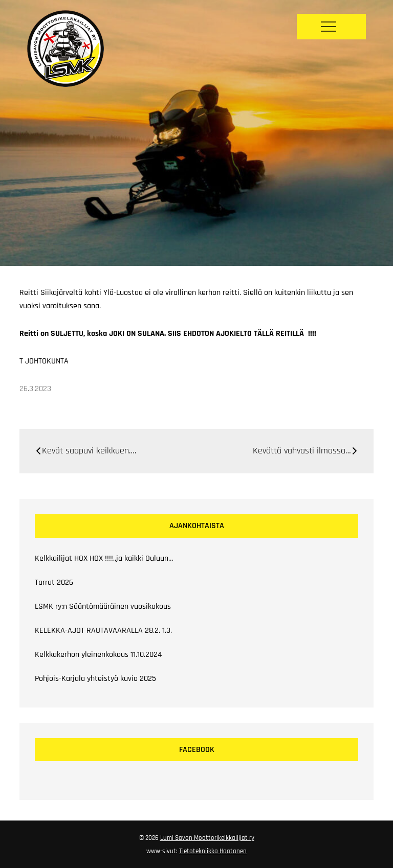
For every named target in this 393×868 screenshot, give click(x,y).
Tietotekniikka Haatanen (213, 851)
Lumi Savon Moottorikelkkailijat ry (207, 838)
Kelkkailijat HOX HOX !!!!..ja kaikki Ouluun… (104, 558)
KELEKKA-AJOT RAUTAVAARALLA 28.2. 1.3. (103, 631)
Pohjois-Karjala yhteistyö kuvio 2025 (95, 679)
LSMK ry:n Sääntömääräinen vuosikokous (103, 607)
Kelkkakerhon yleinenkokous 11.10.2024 (98, 655)
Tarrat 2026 (54, 583)
